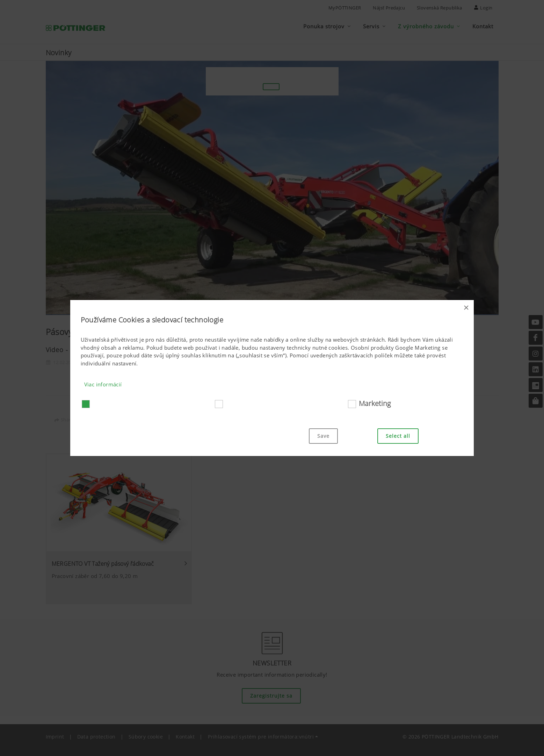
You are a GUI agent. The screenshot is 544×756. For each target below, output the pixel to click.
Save (323, 436)
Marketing (375, 403)
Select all (398, 436)
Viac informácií (103, 384)
